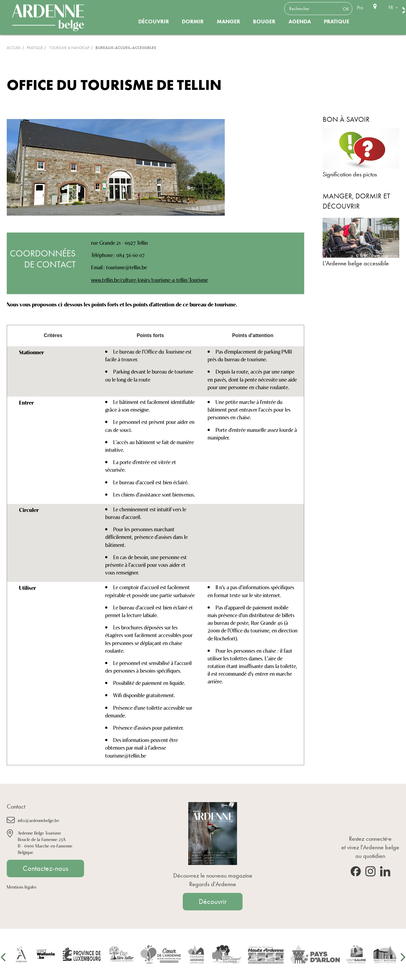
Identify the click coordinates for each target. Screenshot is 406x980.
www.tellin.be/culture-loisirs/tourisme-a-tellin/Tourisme (149, 279)
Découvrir (154, 21)
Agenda (300, 21)
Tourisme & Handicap (69, 48)
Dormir (193, 21)
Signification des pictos (350, 174)
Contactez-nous (45, 868)
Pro (360, 8)
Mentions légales (22, 887)
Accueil (14, 48)
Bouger (264, 21)
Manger (228, 21)
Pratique (337, 21)
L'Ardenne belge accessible (356, 263)
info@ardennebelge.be (38, 820)
